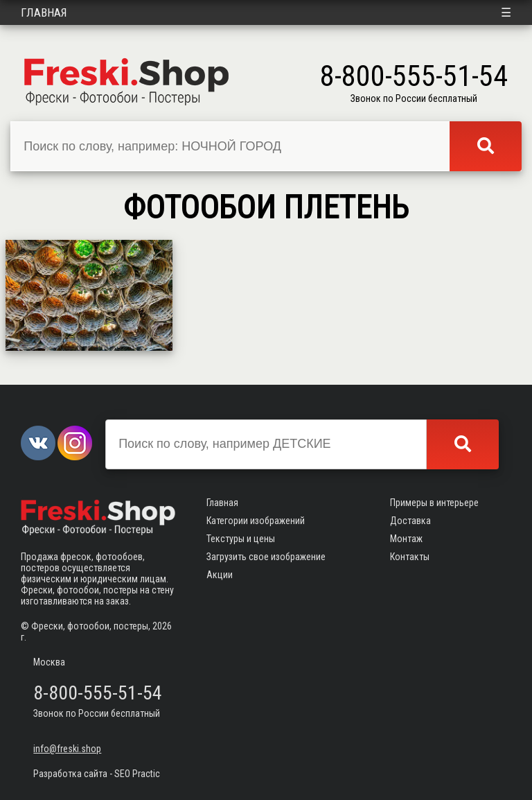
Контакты (410, 557)
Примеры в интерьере (434, 503)
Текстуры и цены (241, 539)
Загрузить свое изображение (266, 557)
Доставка (410, 521)
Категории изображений (256, 521)
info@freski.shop (67, 749)
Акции (220, 575)
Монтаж (406, 539)
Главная (44, 12)
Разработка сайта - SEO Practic (97, 774)
